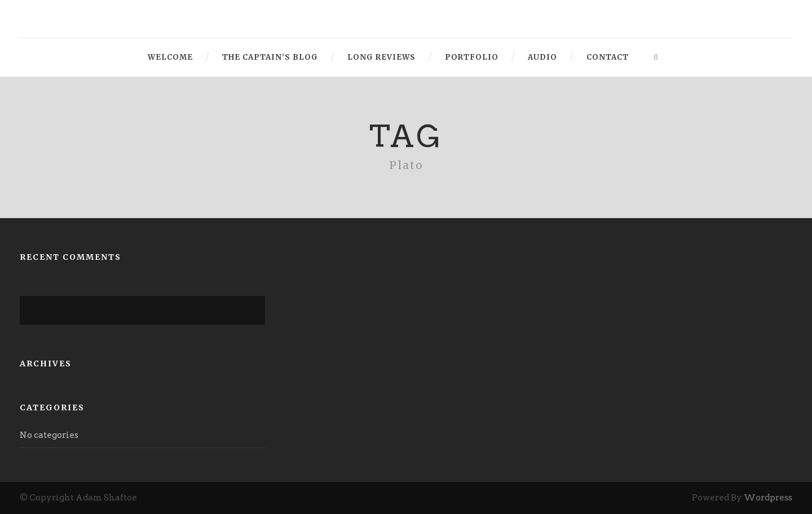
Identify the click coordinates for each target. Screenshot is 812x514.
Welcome (170, 57)
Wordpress (768, 498)
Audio (542, 57)
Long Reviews (381, 57)
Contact (608, 57)
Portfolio (472, 57)
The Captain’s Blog (270, 57)
